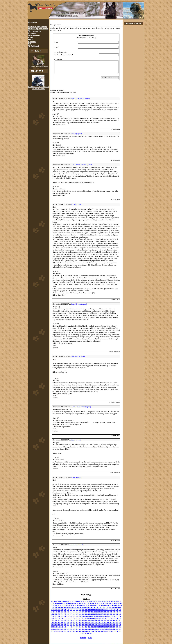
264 (100, 616)
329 (78, 623)
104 (51, 604)
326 (69, 623)
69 (118, 599)
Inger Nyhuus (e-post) (78, 302)
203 (60, 612)
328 (75, 623)
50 (76, 599)
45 (65, 599)
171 (109, 608)
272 (51, 619)
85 (79, 601)
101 (115, 601)
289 (103, 619)
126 (118, 604)
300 (63, 621)
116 (87, 604)
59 (96, 599)
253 (66, 616)
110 (70, 604)
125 (115, 604)
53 (83, 599)
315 (109, 621)
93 (96, 601)
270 (118, 616)
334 (94, 623)
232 (75, 614)
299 (60, 621)
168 (100, 608)
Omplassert (33, 33)
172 (112, 608)
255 (72, 616)
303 (72, 621)
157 (66, 608)
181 (66, 610)
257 (78, 616)
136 (75, 606)
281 (78, 619)
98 (107, 601)
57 (91, 599)
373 (81, 627)
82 (72, 601)
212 (87, 612)
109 (67, 604)
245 (115, 614)
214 (94, 612)
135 (72, 606)
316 (112, 621)
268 (112, 616)
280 (75, 619)
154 (57, 608)
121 (102, 604)
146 (106, 606)
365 (115, 625)
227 (60, 614)
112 (75, 604)
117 (90, 604)
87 (83, 601)
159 (72, 608)
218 (106, 612)
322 (57, 623)
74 (55, 601)
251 (60, 616)
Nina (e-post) (75, 207)
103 (121, 601)
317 (115, 621)
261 (91, 616)
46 (67, 599)
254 (69, 616)
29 (104, 597)
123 (108, 604)
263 (97, 616)
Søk (30, 44)
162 (81, 608)
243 (109, 614)
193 (103, 610)
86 (81, 601)
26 (97, 597)
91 (92, 601)
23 (91, 597)
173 (115, 608)
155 (60, 608)
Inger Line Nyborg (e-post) (80, 101)
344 (51, 625)
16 (75, 597)
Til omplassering (35, 31)
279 (72, 619)
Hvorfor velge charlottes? (38, 29)
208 (75, 612)
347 (60, 625)
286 (94, 619)
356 (88, 625)
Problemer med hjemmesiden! (38, 66)
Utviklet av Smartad (38, 640)
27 (100, 597)
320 (51, 623)
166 (94, 608)
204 (63, 612)
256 (75, 616)
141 (91, 606)
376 (91, 627)
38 (50, 599)
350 (69, 625)
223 (121, 612)
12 (67, 597)
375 (88, 627)
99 (109, 601)
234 (81, 614)
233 (78, 614)
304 (75, 621)
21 (86, 597)
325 (66, 623)
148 (112, 606)
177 (54, 610)
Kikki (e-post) (75, 475)
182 (69, 610)
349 (66, 625)
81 (70, 601)
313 (103, 621)
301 (66, 621)
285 (91, 619)
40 (54, 599)
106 (58, 604)
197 (115, 610)
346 (57, 625)
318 (118, 621)
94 (98, 601)
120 (99, 604)
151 (121, 606)
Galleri (31, 37)
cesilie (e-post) (75, 136)
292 (112, 619)
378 (97, 627)
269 (115, 616)
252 (63, 616)
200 (51, 612)
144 (100, 606)
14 (71, 597)
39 (52, 599)
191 (97, 610)
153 (54, 608)
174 (118, 608)
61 (100, 599)
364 (112, 625)
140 (88, 606)
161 (78, 608)
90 (90, 601)
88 (85, 601)
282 (81, 619)
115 (84, 604)
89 (88, 601)
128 (51, 606)
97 (105, 601)
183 (72, 610)
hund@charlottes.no (58, 641)
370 (72, 627)
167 (97, 608)
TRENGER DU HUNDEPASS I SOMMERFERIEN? (38, 88)
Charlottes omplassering (38, 27)
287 (97, 619)
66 (111, 599)
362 (106, 625)
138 (81, 606)
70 (120, 599)
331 (85, 623)
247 (121, 614)
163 (85, 608)
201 (54, 612)
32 (110, 597)
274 (57, 619)
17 (78, 597)
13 (69, 597)
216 (100, 612)
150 (118, 606)
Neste (90, 631)
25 (95, 597)
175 (121, 608)
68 (115, 599)
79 (66, 601)
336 (100, 623)
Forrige (83, 631)
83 (74, 601)
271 (121, 616)
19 (82, 597)
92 (94, 601)
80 (68, 601)
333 (91, 623)
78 (63, 601)
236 (88, 614)
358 (94, 625)
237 (91, 614)
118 (93, 604)
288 (100, 619)
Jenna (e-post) (75, 438)
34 (115, 597)
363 (109, 625)
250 (57, 616)
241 (103, 614)
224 (51, 614)
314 (106, 621)
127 (121, 604)
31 (108, 597)
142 (94, 606)
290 (106, 619)
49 (74, 599)
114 (81, 604)
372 (78, 627)
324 (63, 623)
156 (63, 608)
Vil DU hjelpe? (34, 46)
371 (75, 627)
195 (109, 610)
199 (121, 610)
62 (102, 599)
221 (115, 612)
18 (80, 597)
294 (118, 619)
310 (94, 621)
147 (109, 606)
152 (51, 608)
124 (112, 604)
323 (60, 623)
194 (106, 610)
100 (112, 601)
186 (81, 610)
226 (57, 614)
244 (112, 614)
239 (97, 614)
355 (85, 625)
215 (97, 612)
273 (54, 619)
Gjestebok (32, 42)
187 (85, 610)
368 (66, 627)
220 (112, 612)
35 (117, 597)
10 (62, 597)
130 (57, 606)
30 (106, 597)
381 (106, 627)
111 (73, 604)
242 (106, 614)
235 (85, 614)
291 (109, 619)
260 (88, 616)
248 (51, 616)
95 (101, 601)
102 (118, 601)
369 (69, 627)
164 (88, 608)
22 (89, 597)
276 (63, 619)
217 (103, 612)
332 (88, 623)
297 (54, 621)
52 (81, 599)
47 (70, 599)
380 (103, 627)
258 (81, 616)
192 (100, 610)
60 (98, 599)
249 (54, 616)
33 (113, 597)
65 (109, 599)
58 (94, 599)
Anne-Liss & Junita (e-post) (80, 405)
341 (115, 623)
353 (78, 625)
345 (54, 625)
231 (72, 614)
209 (78, 612)
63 (105, 599)
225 (54, 614)
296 (51, 621)
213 (91, 612)
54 (85, 599)
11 (65, 597)
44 (63, 599)
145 (103, 606)
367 (121, 625)
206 (69, 612)
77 (61, 601)
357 (91, 625)
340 (112, 623)
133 (66, 606)
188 (88, 610)
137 (78, 606)
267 (109, 616)
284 (88, 619)
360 (100, 625)
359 (97, 625)
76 (59, 601)
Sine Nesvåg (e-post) (77, 355)
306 (81, 621)
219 (109, 612)
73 (53, 601)
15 (73, 597)
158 (69, 608)
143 (97, 606)
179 (60, 610)
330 (81, 623)
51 (78, 599)
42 (59, 599)
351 (72, 625)
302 (69, 621)
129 (54, 606)
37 (121, 597)
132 (63, 606)
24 (93, 597)
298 (57, 621)
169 (103, 608)
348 (63, 625)
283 (85, 619)
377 (94, 627)
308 (88, 621)
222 (118, 612)
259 (85, 616)
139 (85, 606)
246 (118, 614)
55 (87, 599)
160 (75, 608)
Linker (31, 40)
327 (72, 623)
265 (103, 616)
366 (118, 625)
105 (54, 604)
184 (75, 610)
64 (107, 599)
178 (57, 610)
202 (57, 612)
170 (106, 608)
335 (97, 623)
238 (94, 614)
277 (66, 619)
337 (103, 623)
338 (106, 623)
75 (57, 601)
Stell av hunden (34, 35)
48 (72, 599)
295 (121, 619)
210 (81, 612)
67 (113, 599)
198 (118, 610)
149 (115, 606)
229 (66, 614)
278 (69, 619)
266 (106, 616)
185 (78, 610)
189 (91, 610)
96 (103, 601)
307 (85, 621)
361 (103, 625)
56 (89, 599)
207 (72, 612)
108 (64, 604)
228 (63, 614)
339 (109, 623)
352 (75, 625)
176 (51, 610)
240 (100, 614)
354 (81, 625)
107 (61, 604)
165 (91, 608)
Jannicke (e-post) (76, 541)
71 (122, 599)
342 (118, 623)
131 (60, 606)
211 (84, 612)
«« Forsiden (33, 22)
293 (115, 619)
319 (121, 621)
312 (100, 621)
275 (60, 619)
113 (78, 604)
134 (69, 606)
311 (97, 621)
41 (57, 599)
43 (61, 599)
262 (94, 616)
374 (85, 627)
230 (69, 614)
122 (105, 604)
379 (100, 627)
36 (119, 597)
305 (78, 621)
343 (121, 623)
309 (91, 621)
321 (54, 623)
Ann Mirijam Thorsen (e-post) (81, 167)
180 (63, 610)
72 (50, 601)
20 (84, 597)
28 (102, 597)
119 (96, 604)
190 (94, 610)
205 (66, 612)
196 (112, 610)
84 (77, 601)
